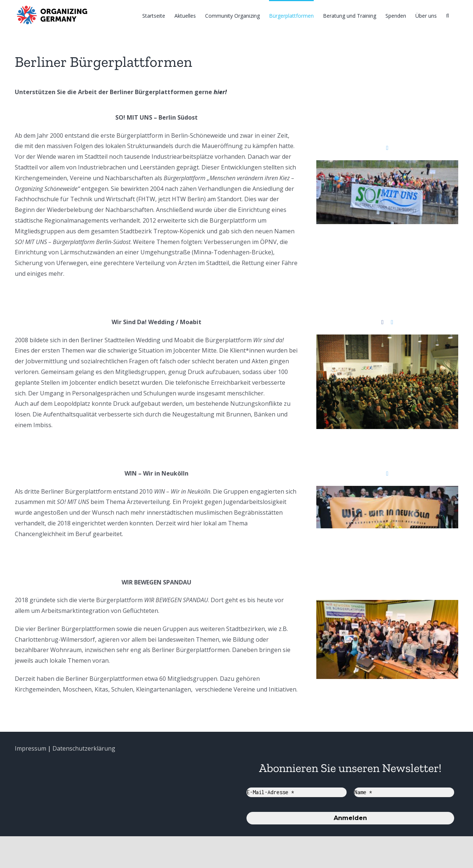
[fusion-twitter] (387, 148)
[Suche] (448, 15)
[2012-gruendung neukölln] (387, 491)
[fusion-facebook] (382, 322)
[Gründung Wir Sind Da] (387, 340)
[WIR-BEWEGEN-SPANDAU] (387, 605)
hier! (220, 92)
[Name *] (404, 792)
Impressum (30, 748)
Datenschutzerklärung (84, 748)
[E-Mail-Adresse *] (297, 792)
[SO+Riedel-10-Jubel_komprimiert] (387, 165)
